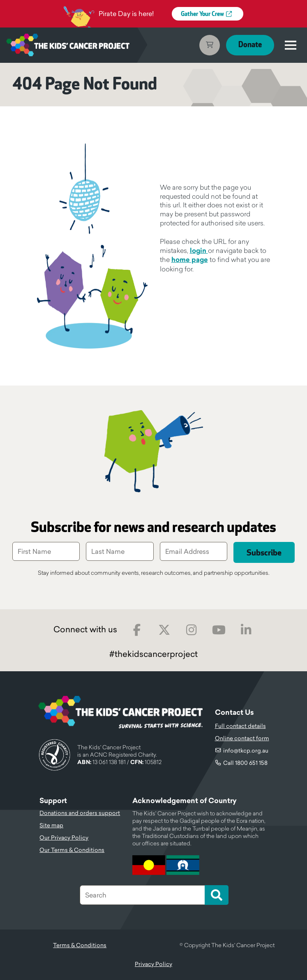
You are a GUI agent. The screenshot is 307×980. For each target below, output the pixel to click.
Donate (250, 45)
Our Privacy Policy (64, 838)
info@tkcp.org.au (246, 750)
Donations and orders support (80, 813)
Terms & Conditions (80, 945)
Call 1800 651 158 (245, 763)
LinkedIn (246, 630)
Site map (51, 825)
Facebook (137, 630)
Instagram (192, 630)
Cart (210, 45)
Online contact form (242, 738)
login (199, 251)
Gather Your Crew (202, 14)
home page (190, 260)
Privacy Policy (153, 964)
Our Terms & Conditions (72, 850)
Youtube (219, 630)
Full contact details (240, 726)
